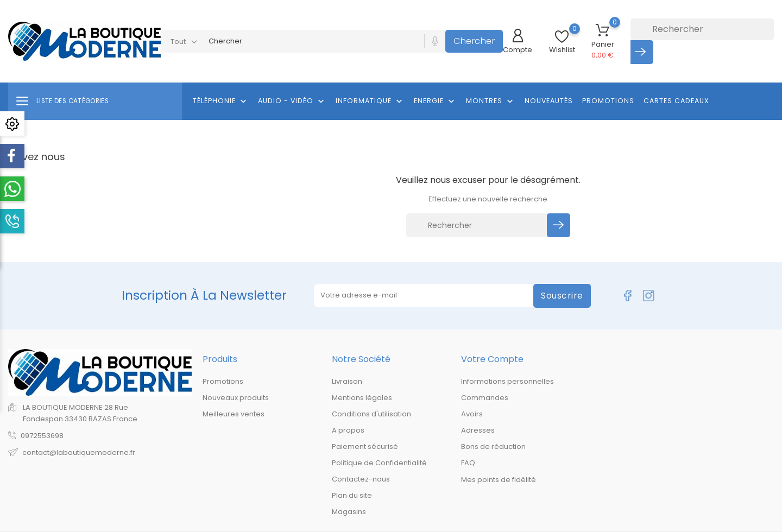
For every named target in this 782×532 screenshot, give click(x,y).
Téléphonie (221, 102)
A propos (348, 430)
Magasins (349, 512)
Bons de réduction (493, 446)
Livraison (347, 381)
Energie (435, 102)
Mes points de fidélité (499, 480)
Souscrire (562, 296)
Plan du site (352, 495)
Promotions (608, 101)
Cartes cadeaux (676, 101)
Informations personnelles (507, 381)
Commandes (485, 398)
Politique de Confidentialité (379, 463)
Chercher (474, 41)
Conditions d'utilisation (371, 414)
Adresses (478, 430)
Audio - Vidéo (292, 102)
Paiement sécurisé (365, 446)
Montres (491, 102)
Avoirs (472, 414)
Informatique (370, 102)
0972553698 (42, 436)
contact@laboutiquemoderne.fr (79, 452)
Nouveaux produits (236, 398)
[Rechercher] (702, 29)
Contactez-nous (361, 479)
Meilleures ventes (234, 414)
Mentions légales (362, 398)
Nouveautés (549, 101)
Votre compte (492, 359)
